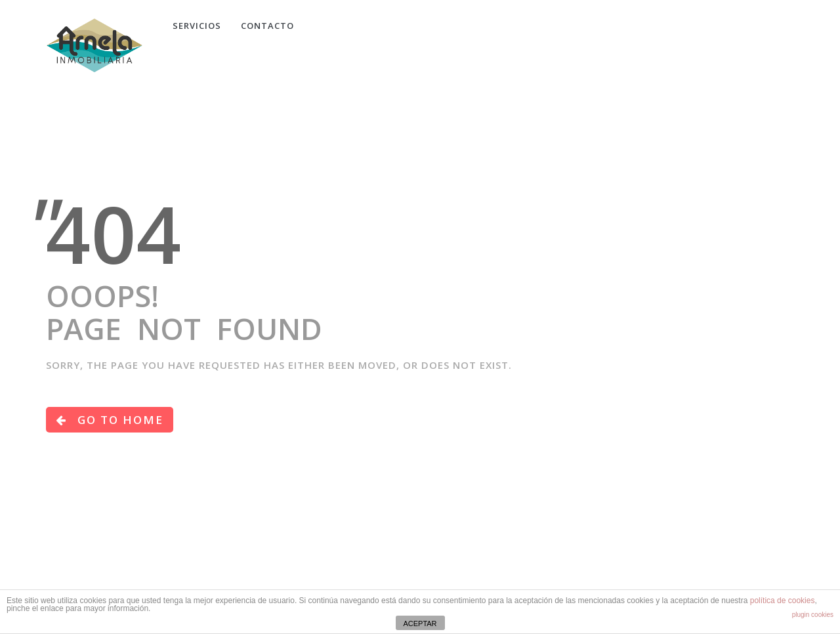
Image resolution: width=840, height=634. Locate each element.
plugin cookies (813, 615)
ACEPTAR (420, 623)
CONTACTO (267, 26)
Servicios (197, 26)
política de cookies (783, 601)
